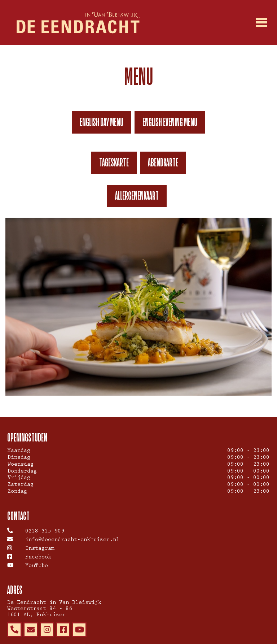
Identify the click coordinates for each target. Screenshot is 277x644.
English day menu (102, 122)
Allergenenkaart (137, 196)
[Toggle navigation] (262, 23)
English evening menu (170, 122)
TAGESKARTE (114, 162)
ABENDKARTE (163, 162)
